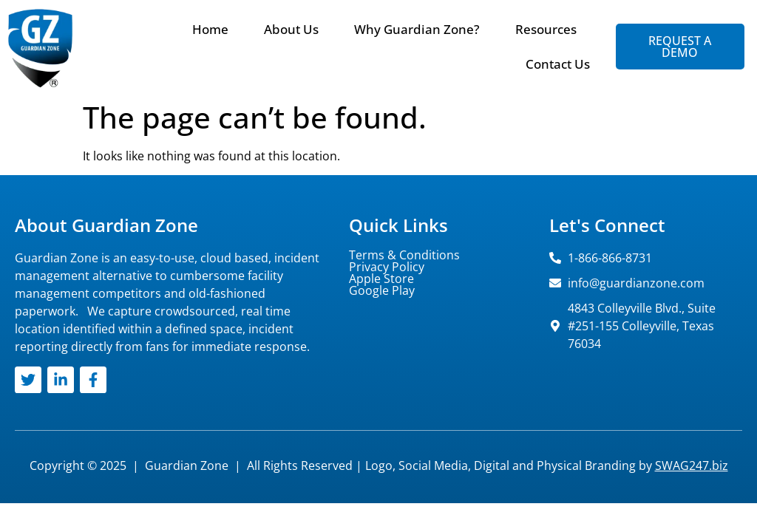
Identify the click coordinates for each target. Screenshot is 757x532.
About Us (291, 29)
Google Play (382, 290)
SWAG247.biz (692, 465)
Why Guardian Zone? (417, 29)
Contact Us (558, 64)
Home (210, 29)
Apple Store (381, 279)
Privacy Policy (387, 267)
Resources (546, 29)
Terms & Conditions (404, 255)
